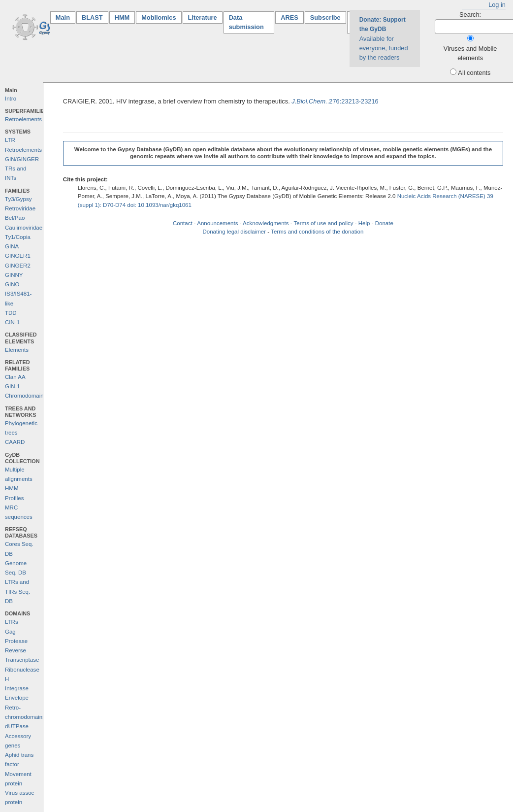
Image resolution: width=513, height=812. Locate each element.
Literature (203, 17)
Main (65, 17)
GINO (12, 284)
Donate (384, 223)
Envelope (17, 698)
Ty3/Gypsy (18, 199)
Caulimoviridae (24, 228)
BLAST (92, 17)
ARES (289, 17)
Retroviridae (20, 208)
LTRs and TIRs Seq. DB (17, 592)
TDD (11, 313)
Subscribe (325, 17)
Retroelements (23, 119)
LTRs (12, 622)
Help (364, 223)
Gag (10, 632)
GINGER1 (18, 256)
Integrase (17, 688)
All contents (474, 73)
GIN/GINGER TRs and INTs (22, 169)
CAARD (15, 442)
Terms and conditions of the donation (317, 232)
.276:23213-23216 (335, 101)
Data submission (246, 22)
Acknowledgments (266, 223)
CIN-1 (12, 322)
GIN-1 (13, 386)
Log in (497, 5)
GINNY (14, 275)
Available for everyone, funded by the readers (384, 39)
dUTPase (17, 726)
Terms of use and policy (324, 223)
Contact (183, 223)
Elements (17, 350)
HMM (122, 17)
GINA (12, 246)
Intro (11, 99)
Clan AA (15, 377)
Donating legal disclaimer (234, 232)
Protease (16, 641)
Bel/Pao (15, 218)
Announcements (217, 223)
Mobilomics (159, 17)
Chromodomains (26, 396)
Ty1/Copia (18, 237)
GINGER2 (18, 266)
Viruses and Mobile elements (470, 53)
